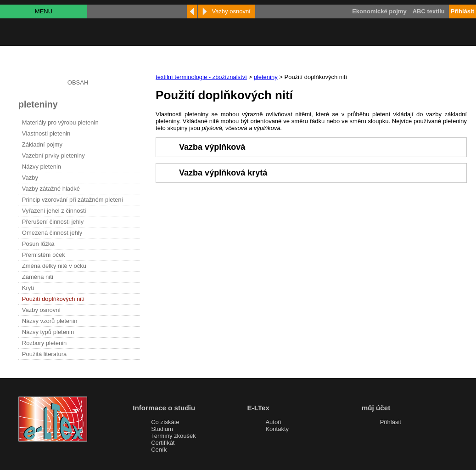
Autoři (273, 422)
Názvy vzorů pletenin (50, 321)
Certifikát (163, 443)
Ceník (159, 450)
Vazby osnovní (41, 310)
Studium (162, 429)
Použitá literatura (45, 354)
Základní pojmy (42, 144)
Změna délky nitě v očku (54, 266)
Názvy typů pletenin (48, 332)
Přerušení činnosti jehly (53, 222)
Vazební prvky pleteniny (53, 156)
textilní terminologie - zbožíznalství (201, 77)
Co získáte (165, 422)
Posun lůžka (38, 244)
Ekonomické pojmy (379, 11)
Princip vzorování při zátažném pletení (73, 200)
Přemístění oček (44, 255)
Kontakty (277, 429)
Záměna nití (38, 277)
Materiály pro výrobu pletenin (60, 122)
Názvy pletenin (42, 167)
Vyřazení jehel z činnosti (54, 211)
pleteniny (266, 77)
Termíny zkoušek (174, 436)
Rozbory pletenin (45, 343)
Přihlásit (391, 422)
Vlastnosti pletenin (46, 133)
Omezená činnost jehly (52, 233)
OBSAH (78, 82)
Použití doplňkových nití (53, 299)
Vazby (30, 178)
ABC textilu (429, 11)
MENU (44, 11)
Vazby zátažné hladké (51, 189)
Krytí (28, 288)
